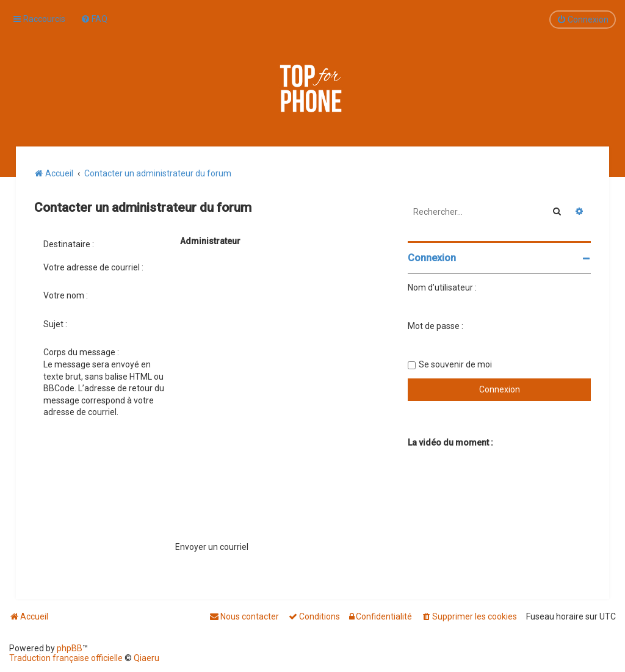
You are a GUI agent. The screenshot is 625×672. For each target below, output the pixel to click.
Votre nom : (66, 295)
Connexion (432, 258)
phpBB (70, 648)
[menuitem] (94, 19)
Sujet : (55, 324)
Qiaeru (146, 658)
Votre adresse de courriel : (93, 267)
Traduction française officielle (66, 658)
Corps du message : (81, 352)
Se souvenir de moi (455, 364)
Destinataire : (69, 244)
